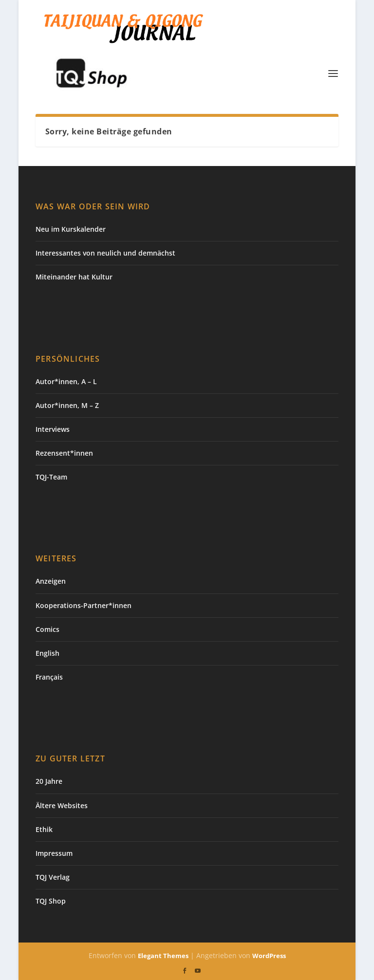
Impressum (54, 853)
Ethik (44, 829)
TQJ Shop (51, 901)
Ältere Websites (62, 805)
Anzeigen (51, 581)
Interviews (53, 429)
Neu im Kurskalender (71, 229)
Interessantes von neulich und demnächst (105, 253)
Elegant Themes (163, 956)
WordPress (269, 956)
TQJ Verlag (53, 877)
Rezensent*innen (64, 453)
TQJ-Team (51, 477)
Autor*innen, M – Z (67, 405)
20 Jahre (49, 781)
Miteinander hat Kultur (74, 277)
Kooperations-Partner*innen (84, 605)
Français (49, 677)
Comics (47, 629)
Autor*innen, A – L (66, 381)
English (47, 653)
